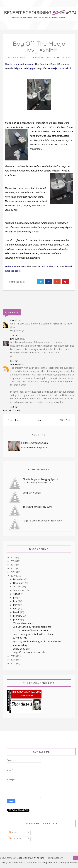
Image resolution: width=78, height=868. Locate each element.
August (17, 594)
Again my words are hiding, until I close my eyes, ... (38, 641)
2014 (13, 561)
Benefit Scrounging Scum (31, 858)
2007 (13, 663)
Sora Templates (44, 862)
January (17, 619)
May (16, 605)
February (18, 616)
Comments (15, 839)
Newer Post (14, 420)
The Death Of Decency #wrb (37, 507)
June (16, 601)
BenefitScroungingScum (36, 443)
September (19, 590)
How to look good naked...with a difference (34, 634)
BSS (62, 266)
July (15, 598)
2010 (13, 576)
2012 (13, 568)
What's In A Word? (32, 493)
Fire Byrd (15, 339)
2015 (13, 557)
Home (40, 420)
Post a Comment (12, 410)
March (17, 612)
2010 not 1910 (20, 638)
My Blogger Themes (68, 862)
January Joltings (20, 645)
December (19, 579)
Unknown (15, 364)
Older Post (65, 420)
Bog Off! (41, 68)
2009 (13, 656)
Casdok (14, 320)
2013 (13, 565)
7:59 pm (14, 335)
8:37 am (14, 361)
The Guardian (42, 64)
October (18, 587)
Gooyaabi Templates (12, 862)
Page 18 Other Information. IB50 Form (42, 521)
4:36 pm (14, 407)
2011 (13, 572)
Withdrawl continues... (24, 623)
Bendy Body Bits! (21, 649)
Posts (13, 833)
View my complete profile (34, 448)
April (16, 608)
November (19, 583)
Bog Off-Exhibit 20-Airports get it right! (32, 627)
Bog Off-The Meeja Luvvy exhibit (29, 652)
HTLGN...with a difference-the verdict (31, 630)
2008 (13, 660)
